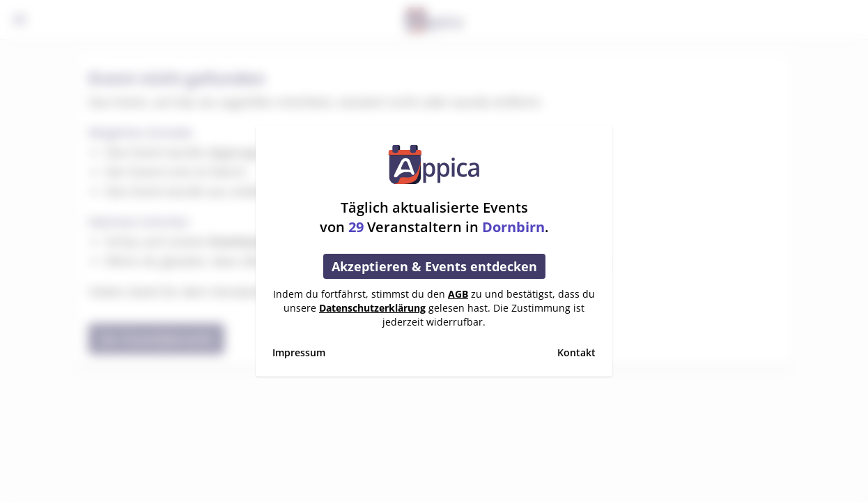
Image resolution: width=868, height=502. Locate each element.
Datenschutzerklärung (372, 308)
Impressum (299, 352)
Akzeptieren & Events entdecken (434, 266)
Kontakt (576, 352)
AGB (458, 294)
